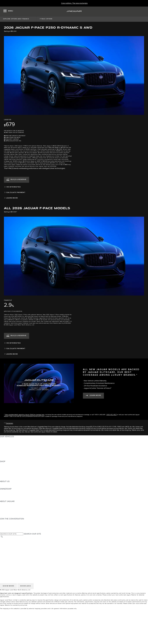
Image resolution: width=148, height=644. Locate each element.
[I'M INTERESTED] (74, 187)
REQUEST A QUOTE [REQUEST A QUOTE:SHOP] (9, 469)
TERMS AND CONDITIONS (12, 549)
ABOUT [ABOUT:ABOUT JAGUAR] (3, 504)
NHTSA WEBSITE (8, 542)
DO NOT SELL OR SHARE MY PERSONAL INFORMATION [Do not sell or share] (25, 547)
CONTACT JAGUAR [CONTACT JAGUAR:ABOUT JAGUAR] (9, 511)
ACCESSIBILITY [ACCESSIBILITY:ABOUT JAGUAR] (7, 516)
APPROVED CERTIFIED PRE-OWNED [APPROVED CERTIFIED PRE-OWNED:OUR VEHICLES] (17, 454)
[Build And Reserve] (74, 632)
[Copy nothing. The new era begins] (74, 3)
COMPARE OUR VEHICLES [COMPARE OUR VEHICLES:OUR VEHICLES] (12, 456)
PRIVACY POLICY (8, 544)
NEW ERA (4, 459)
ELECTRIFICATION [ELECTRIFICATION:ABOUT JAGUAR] (8, 509)
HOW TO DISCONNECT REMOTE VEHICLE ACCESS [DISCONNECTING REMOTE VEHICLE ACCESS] (23, 559)
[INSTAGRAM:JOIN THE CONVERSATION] (7, 521)
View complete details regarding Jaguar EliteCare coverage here (25, 415)
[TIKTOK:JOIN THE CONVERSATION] (4, 524)
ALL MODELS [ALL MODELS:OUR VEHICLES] (6, 439)
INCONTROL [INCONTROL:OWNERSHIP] (6, 494)
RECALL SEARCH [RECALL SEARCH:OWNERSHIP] (8, 499)
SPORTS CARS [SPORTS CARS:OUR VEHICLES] (7, 446)
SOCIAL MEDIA (7, 554)
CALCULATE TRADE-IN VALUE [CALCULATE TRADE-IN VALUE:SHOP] (13, 476)
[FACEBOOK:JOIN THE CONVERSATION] (6, 529)
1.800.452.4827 (112, 415)
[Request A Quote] (74, 637)
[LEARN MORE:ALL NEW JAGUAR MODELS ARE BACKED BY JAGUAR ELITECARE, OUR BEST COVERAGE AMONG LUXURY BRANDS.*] (93, 396)
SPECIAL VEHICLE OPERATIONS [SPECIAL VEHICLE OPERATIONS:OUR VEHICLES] (15, 451)
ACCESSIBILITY (7, 552)
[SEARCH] (2, 537)
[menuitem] (74, 620)
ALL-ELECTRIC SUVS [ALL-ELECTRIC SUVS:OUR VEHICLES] (9, 444)
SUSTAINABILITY (8, 486)
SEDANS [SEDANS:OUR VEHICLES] (4, 449)
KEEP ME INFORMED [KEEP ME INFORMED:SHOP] (9, 471)
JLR (2, 484)
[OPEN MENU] (8, 11)
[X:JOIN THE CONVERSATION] (2, 531)
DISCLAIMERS (6, 557)
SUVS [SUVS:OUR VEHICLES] (3, 441)
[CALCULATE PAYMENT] (74, 193)
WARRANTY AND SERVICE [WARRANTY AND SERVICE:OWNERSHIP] (12, 496)
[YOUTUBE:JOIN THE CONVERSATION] (6, 526)
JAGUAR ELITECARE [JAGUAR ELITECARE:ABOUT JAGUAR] (9, 506)
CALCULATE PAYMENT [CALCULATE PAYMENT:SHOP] (10, 474)
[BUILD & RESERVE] (17, 180)
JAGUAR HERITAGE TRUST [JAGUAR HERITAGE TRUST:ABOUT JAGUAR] (12, 514)
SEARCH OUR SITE (32, 534)
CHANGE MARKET (8, 539)
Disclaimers (9, 423)
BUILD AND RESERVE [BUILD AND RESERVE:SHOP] (10, 466)
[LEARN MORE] (74, 198)
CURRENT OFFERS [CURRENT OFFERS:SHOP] (9, 464)
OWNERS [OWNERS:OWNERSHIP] (4, 491)
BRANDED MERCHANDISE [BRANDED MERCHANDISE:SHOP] (12, 479)
